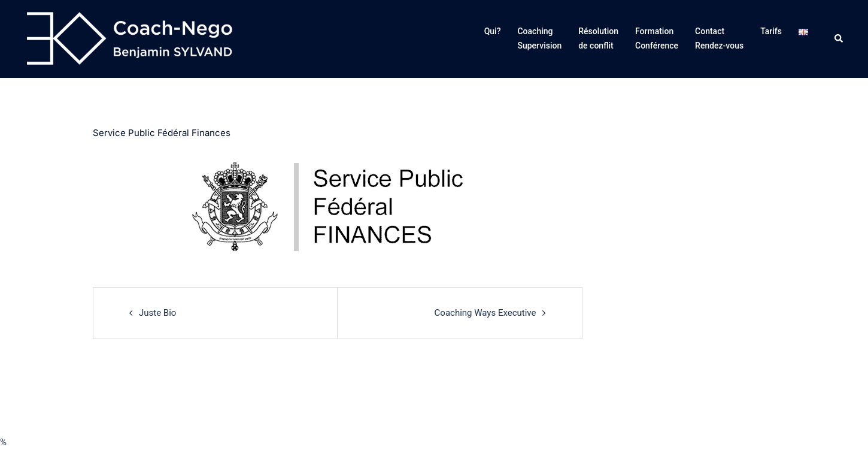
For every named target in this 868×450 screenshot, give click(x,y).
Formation (657, 40)
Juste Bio (157, 313)
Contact (719, 40)
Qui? (493, 31)
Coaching (539, 40)
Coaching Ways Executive (485, 313)
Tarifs (771, 31)
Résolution (598, 40)
